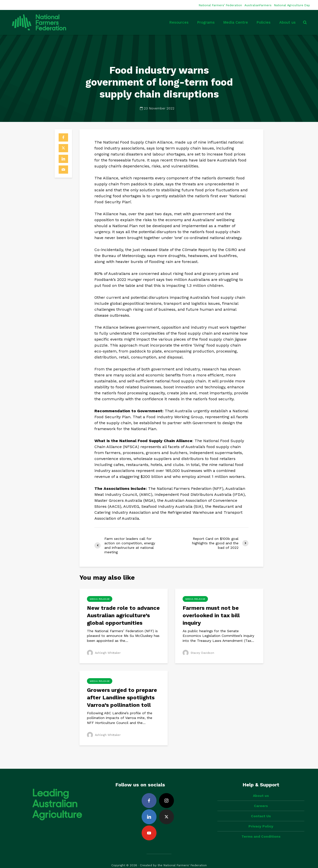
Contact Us (261, 808)
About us (287, 22)
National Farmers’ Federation (220, 5)
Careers (261, 797)
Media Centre (236, 22)
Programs (206, 22)
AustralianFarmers (258, 5)
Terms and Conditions (261, 828)
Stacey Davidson (199, 653)
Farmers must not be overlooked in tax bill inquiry (211, 615)
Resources (179, 22)
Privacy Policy (261, 818)
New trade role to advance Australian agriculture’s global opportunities (123, 615)
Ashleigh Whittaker (105, 653)
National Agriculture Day (292, 5)
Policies (264, 22)
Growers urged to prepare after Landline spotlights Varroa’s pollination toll (122, 697)
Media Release (100, 599)
